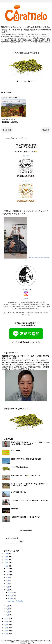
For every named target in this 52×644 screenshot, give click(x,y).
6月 (8, 587)
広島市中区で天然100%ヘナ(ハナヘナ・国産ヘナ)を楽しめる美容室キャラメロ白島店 (30, 443)
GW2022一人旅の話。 (10, 122)
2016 (7, 634)
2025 (7, 557)
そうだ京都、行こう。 (19, 492)
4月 (8, 606)
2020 (7, 622)
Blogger (29, 530)
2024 (7, 560)
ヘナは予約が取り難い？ (20, 467)
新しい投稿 (7, 130)
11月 (8, 572)
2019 (7, 625)
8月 (8, 581)
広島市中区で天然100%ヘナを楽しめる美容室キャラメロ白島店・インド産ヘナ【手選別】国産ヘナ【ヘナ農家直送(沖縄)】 (26, 30)
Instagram (26, 181)
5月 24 (11, 592)
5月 (8, 590)
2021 (7, 619)
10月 (8, 575)
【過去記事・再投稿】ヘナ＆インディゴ (25, 517)
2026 (7, 554)
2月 (8, 612)
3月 (8, 609)
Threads (26, 156)
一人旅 (18, 101)
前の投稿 (46, 130)
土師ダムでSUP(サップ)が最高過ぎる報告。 (27, 459)
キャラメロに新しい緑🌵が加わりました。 (26, 475)
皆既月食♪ (14, 509)
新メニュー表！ (16, 451)
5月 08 (11, 599)
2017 (7, 631)
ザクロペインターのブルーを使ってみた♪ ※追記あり (30, 500)
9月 (8, 578)
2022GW (5, 101)
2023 (7, 563)
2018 (7, 628)
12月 (8, 569)
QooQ (29, 643)
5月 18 (11, 596)
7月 (8, 584)
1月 (8, 615)
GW (12, 101)
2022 (7, 566)
